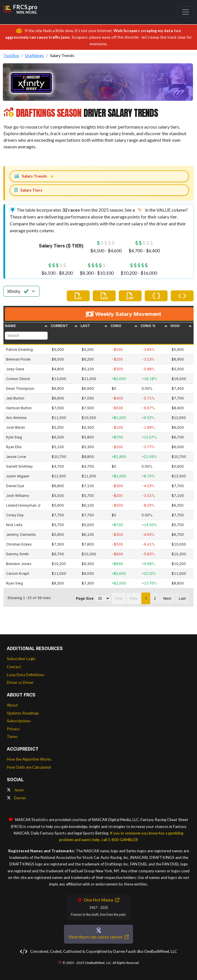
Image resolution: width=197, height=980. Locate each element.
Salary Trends (31, 176)
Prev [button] (134, 598)
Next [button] (167, 598)
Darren (16, 798)
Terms (12, 737)
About (12, 705)
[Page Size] (103, 598)
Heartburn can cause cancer (98, 937)
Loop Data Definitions (26, 675)
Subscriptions (19, 721)
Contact (14, 667)
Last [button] (182, 598)
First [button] (119, 598)
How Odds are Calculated (29, 767)
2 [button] (155, 598)
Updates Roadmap (23, 713)
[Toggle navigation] (186, 12)
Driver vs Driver (20, 682)
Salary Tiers (28, 190)
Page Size (85, 598)
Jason (15, 790)
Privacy (13, 729)
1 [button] (146, 598)
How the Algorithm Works (29, 759)
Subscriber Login (21, 659)
